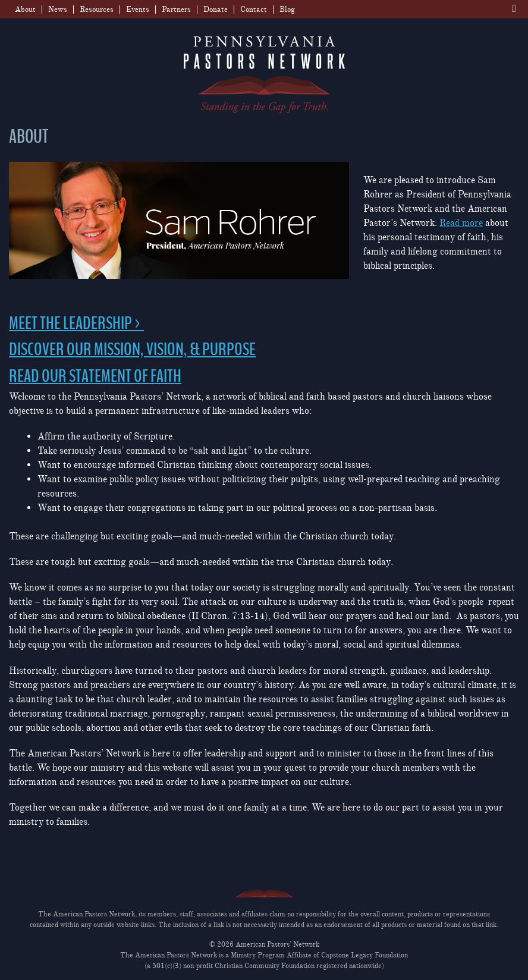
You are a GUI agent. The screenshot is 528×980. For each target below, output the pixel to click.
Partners (176, 10)
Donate (216, 10)
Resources (97, 10)
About (25, 10)
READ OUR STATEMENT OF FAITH (95, 376)
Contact (254, 10)
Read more (461, 223)
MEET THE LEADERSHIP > (76, 323)
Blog (287, 10)
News (58, 10)
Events (138, 10)
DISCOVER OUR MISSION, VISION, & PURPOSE (132, 350)
